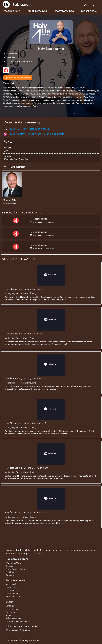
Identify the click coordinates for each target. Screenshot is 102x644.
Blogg (8, 615)
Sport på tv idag (64, 11)
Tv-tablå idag (12, 11)
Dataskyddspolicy (14, 618)
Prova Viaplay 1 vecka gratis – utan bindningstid (36, 134)
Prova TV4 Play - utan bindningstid (29, 129)
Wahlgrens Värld (13, 563)
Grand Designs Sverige (16, 569)
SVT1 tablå (11, 584)
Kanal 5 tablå (12, 591)
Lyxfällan (10, 572)
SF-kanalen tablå (14, 597)
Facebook (25, 630)
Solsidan (10, 566)
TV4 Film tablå (12, 594)
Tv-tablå (17, 640)
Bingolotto (10, 575)
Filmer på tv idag (37, 11)
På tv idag (10, 612)
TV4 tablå (10, 587)
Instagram (12, 630)
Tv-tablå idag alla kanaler (17, 621)
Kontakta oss (12, 606)
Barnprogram (89, 11)
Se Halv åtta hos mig (18, 78)
